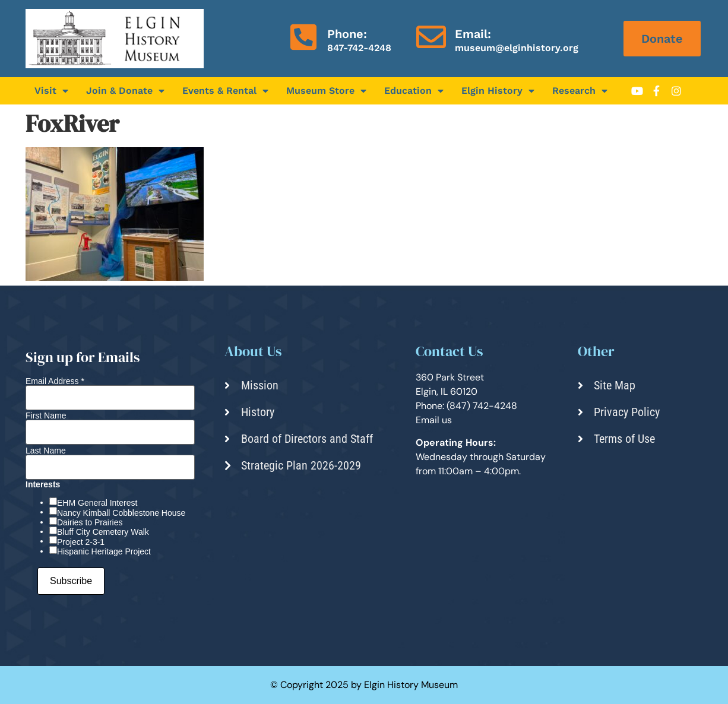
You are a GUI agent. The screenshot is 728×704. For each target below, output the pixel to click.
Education (414, 91)
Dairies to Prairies (90, 522)
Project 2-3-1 (81, 542)
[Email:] (431, 37)
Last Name (46, 451)
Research (580, 91)
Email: (473, 34)
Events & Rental (225, 91)
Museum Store (326, 91)
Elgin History (498, 91)
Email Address (55, 381)
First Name (46, 416)
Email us (434, 420)
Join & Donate (125, 91)
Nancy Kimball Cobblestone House (121, 513)
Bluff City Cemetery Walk (103, 532)
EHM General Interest (97, 503)
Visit (51, 91)
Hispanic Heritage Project (104, 551)
